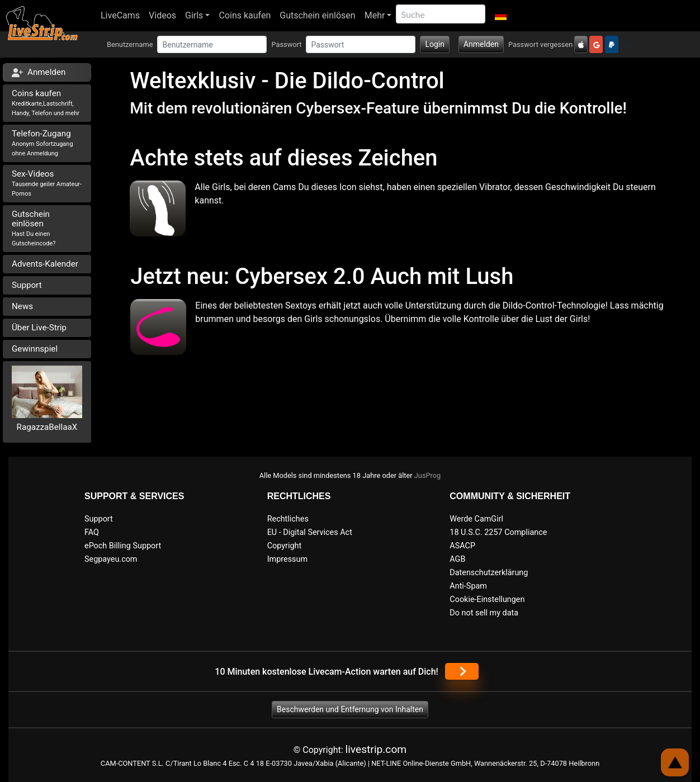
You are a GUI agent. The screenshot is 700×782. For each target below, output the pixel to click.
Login (435, 44)
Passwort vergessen (540, 44)
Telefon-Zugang (42, 143)
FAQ (92, 532)
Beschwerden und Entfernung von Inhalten (350, 709)
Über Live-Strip (39, 328)
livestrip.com (376, 749)
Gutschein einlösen (317, 15)
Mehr (375, 15)
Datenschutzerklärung (489, 573)
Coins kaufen (245, 15)
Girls (194, 15)
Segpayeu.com (111, 559)
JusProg (428, 475)
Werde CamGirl (476, 519)
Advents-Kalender (45, 264)
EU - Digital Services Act (310, 532)
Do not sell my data (484, 613)
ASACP (462, 546)
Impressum (287, 559)
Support (27, 285)
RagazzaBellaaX (47, 427)
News (22, 306)
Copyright (284, 546)
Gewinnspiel (35, 349)
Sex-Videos (47, 183)
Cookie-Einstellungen (487, 599)
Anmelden (481, 44)
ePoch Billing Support (123, 546)
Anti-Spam (468, 586)
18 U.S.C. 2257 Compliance (498, 532)
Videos (162, 15)
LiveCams (120, 15)
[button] (500, 16)
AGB (457, 559)
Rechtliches (288, 519)
